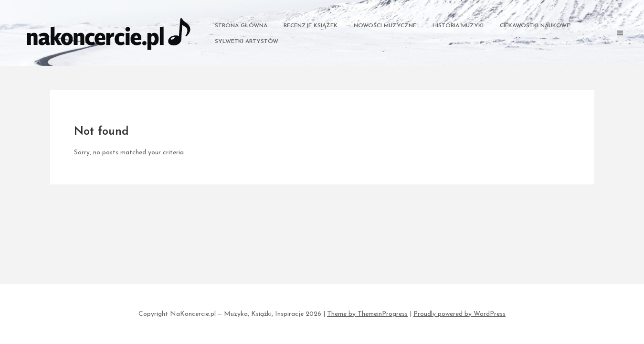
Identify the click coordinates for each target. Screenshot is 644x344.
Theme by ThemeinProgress (367, 314)
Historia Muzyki (458, 26)
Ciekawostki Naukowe (535, 26)
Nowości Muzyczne (385, 26)
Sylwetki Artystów (247, 42)
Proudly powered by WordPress (459, 314)
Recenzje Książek (311, 26)
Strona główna (241, 26)
